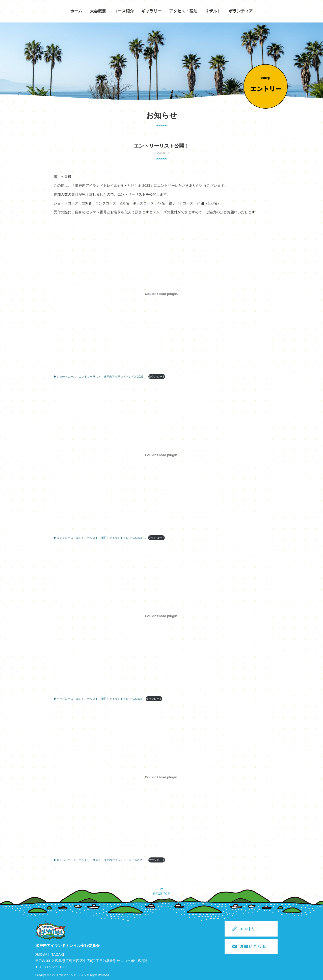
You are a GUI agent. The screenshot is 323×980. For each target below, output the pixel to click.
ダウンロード (157, 377)
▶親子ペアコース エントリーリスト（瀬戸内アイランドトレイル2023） (100, 860)
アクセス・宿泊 (183, 11)
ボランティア (241, 11)
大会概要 (98, 11)
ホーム (76, 11)
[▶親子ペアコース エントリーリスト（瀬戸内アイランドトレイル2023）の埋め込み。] (161, 777)
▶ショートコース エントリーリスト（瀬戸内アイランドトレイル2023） (100, 377)
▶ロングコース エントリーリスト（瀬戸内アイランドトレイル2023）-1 (100, 538)
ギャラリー (151, 11)
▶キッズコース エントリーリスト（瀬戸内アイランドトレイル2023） (99, 699)
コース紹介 (124, 11)
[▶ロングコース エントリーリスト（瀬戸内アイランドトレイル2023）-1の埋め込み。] (161, 455)
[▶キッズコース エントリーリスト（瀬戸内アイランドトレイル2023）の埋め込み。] (161, 616)
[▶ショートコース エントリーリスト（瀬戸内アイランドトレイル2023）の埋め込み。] (161, 294)
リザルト (213, 11)
